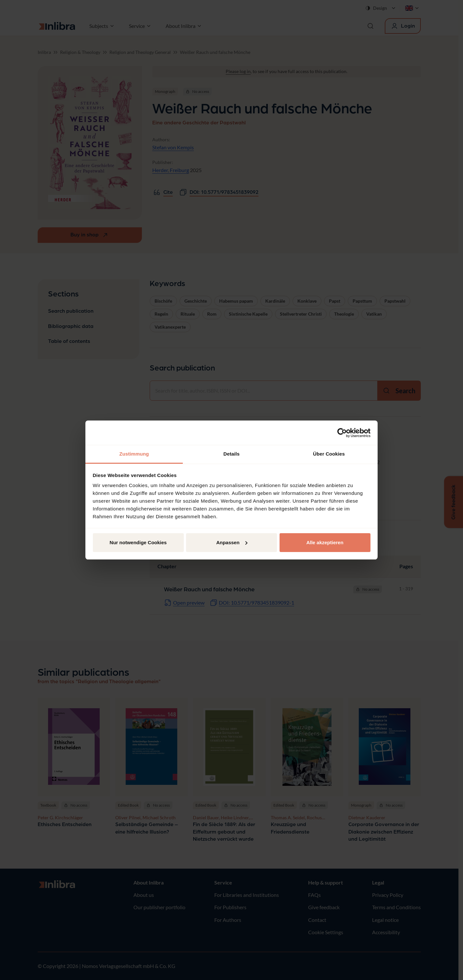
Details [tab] (231, 454)
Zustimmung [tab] (134, 454)
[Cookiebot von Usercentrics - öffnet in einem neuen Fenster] (342, 433)
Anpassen (232, 542)
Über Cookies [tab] (329, 454)
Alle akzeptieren (325, 542)
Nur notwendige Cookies (138, 542)
